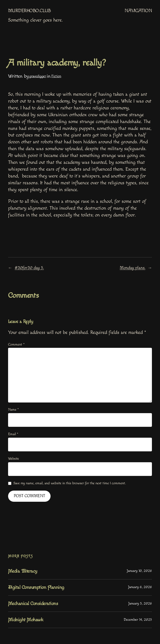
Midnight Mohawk (26, 620)
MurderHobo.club (29, 11)
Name (13, 410)
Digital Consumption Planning (36, 587)
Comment (16, 345)
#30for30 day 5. (29, 268)
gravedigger (38, 76)
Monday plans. (133, 268)
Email (13, 434)
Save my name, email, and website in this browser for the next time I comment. (70, 483)
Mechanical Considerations (33, 604)
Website (14, 459)
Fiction (56, 76)
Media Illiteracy (23, 571)
